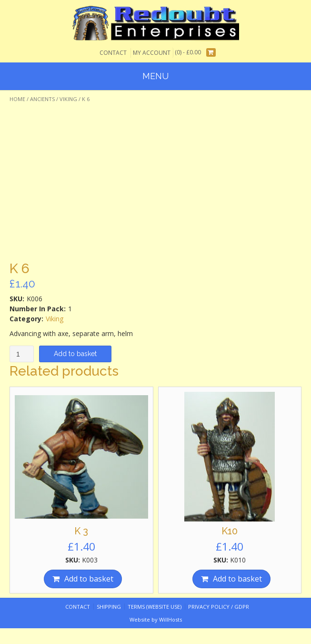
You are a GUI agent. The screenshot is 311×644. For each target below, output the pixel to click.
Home (17, 99)
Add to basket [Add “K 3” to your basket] (89, 579)
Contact (113, 53)
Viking (68, 99)
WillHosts (171, 619)
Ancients (42, 99)
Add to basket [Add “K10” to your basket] (237, 579)
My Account (152, 53)
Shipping (109, 607)
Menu (155, 76)
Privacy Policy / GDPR (219, 607)
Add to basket (75, 354)
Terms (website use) (155, 607)
